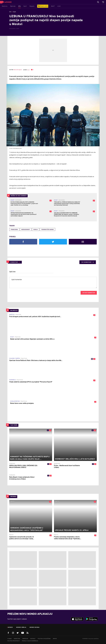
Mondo (10, 627)
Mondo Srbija (21, 627)
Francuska (14, 230)
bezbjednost (26, 230)
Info (10, 12)
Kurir (28, 70)
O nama (10, 639)
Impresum (25, 639)
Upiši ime (12, 272)
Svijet (14, 12)
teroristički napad (47, 230)
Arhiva (55, 639)
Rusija (36, 230)
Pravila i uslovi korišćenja (30, 641)
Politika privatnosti (14, 641)
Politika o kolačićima (44, 639)
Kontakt (33, 639)
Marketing (17, 639)
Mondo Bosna (34, 627)
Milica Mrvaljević (18, 70)
